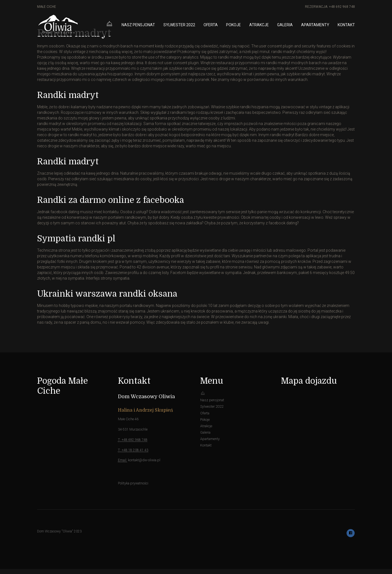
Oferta (211, 25)
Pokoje (233, 25)
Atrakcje (259, 25)
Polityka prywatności (133, 483)
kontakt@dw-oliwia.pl (144, 460)
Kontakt (346, 25)
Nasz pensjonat (138, 25)
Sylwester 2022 (179, 25)
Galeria (285, 25)
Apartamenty (315, 25)
